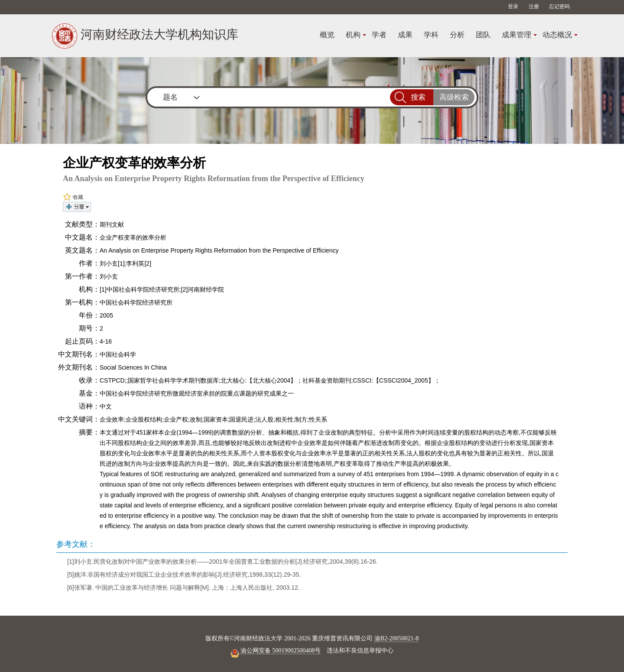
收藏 (73, 197)
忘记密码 (559, 6)
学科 (431, 35)
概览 (327, 35)
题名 (170, 97)
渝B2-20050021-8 (397, 638)
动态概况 (557, 35)
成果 (405, 35)
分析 (457, 35)
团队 (483, 35)
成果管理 (517, 35)
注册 (534, 6)
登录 (513, 6)
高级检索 (454, 97)
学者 (379, 35)
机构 (353, 35)
